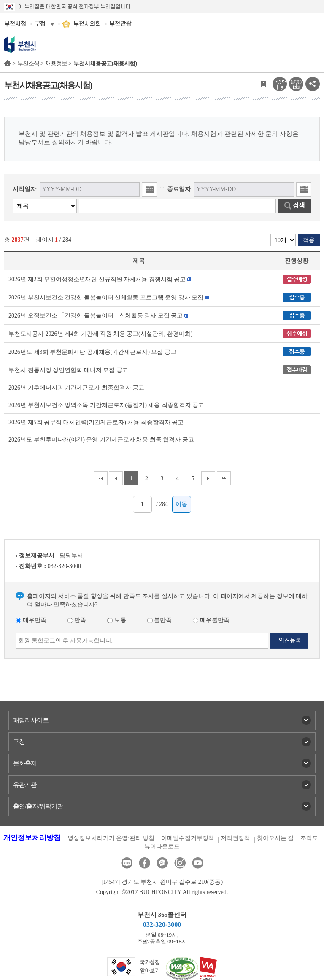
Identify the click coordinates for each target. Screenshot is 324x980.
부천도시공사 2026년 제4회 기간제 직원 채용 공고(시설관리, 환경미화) (100, 334)
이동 (181, 504)
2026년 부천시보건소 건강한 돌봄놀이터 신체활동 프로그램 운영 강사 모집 (106, 297)
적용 (309, 240)
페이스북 (144, 863)
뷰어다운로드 (162, 847)
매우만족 (31, 620)
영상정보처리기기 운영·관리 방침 (111, 838)
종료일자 (179, 189)
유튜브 (198, 863)
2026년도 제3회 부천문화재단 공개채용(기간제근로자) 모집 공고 (92, 352)
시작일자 (24, 189)
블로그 (127, 863)
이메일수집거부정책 (188, 838)
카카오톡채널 (162, 863)
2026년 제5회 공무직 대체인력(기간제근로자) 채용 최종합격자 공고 (96, 422)
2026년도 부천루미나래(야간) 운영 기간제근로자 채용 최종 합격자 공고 (101, 440)
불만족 (160, 620)
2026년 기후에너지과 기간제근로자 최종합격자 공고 (76, 388)
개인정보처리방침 (32, 838)
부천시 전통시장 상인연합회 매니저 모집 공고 (68, 370)
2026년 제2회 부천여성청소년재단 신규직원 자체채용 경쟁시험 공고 (97, 279)
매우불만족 (211, 620)
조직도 (309, 838)
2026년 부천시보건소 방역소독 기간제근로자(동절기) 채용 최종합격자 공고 (106, 405)
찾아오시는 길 (275, 838)
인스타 (180, 863)
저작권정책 (235, 838)
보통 (117, 620)
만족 (77, 620)
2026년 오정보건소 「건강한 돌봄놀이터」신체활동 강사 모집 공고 (96, 316)
